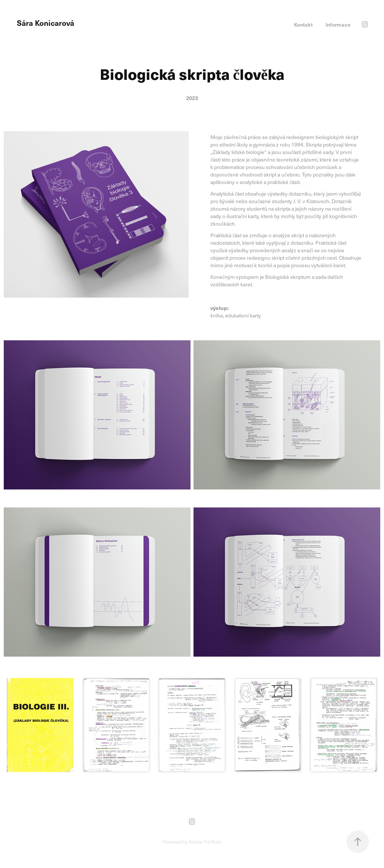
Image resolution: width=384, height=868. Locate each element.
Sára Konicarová (46, 23)
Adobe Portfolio (205, 842)
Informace (338, 24)
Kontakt (303, 24)
